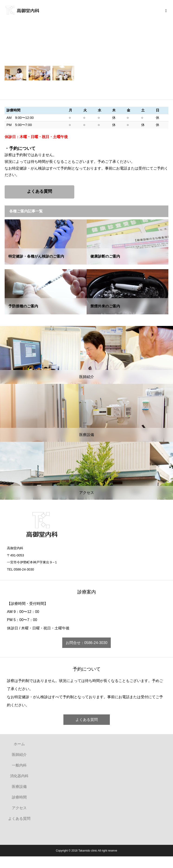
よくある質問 (87, 720)
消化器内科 (19, 776)
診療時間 (19, 797)
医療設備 (19, 787)
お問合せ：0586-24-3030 (87, 643)
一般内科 (19, 765)
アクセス (19, 808)
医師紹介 (19, 755)
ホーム (19, 744)
